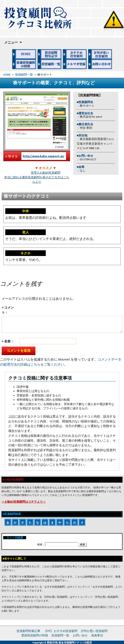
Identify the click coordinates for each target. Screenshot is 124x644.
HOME (7, 75)
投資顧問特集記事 (28, 631)
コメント (8, 310)
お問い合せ (80, 635)
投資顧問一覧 (24, 75)
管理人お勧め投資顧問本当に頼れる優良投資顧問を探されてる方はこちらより (37, 177)
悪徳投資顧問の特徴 (35, 635)
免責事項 (97, 635)
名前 (7, 341)
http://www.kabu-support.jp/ (44, 156)
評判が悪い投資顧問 (94, 631)
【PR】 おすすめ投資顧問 (61, 631)
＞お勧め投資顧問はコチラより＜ (24, 502)
